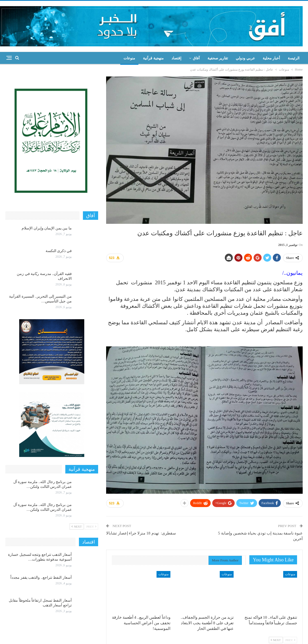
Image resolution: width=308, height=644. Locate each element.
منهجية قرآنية (153, 58)
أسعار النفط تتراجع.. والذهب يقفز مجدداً (41, 578)
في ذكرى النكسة (59, 251)
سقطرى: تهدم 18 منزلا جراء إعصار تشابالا (141, 533)
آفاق (196, 58)
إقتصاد (176, 58)
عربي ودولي (245, 58)
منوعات (129, 58)
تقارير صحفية (218, 58)
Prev (290, 640)
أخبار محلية (271, 58)
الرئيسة (294, 58)
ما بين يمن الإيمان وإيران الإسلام (47, 228)
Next (276, 640)
